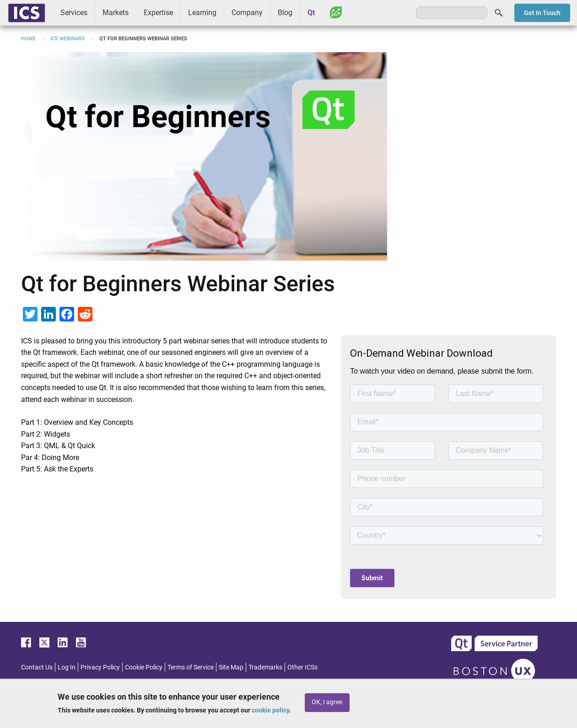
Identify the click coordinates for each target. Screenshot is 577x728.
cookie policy (270, 710)
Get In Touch (542, 13)
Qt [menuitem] (311, 13)
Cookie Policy (144, 667)
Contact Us (37, 667)
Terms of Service (191, 667)
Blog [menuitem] (285, 13)
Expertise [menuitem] (158, 13)
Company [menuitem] (247, 13)
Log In (67, 667)
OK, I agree (327, 702)
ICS (27, 13)
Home (28, 39)
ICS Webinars (67, 39)
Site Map (231, 667)
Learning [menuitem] (202, 13)
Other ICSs (302, 667)
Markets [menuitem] (116, 13)
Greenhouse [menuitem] (336, 12)
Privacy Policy (100, 667)
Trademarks (265, 667)
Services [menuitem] (74, 13)
